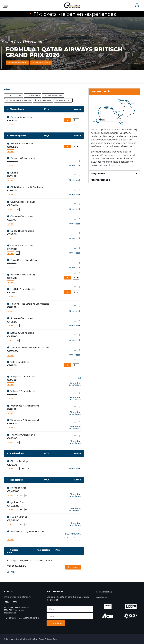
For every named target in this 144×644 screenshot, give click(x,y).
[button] (73, 567)
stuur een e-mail (78, 539)
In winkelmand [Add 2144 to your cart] (67, 120)
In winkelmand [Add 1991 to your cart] (67, 147)
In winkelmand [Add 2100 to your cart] (67, 365)
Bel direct (67, 538)
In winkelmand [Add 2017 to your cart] (67, 292)
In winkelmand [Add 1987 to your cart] (67, 278)
